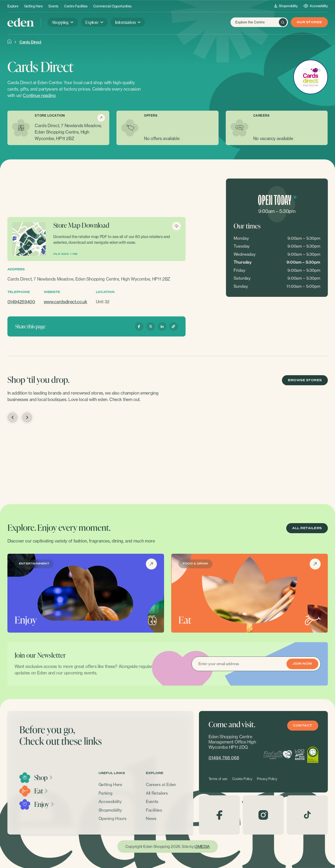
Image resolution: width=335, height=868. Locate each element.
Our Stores (309, 22)
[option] (45, 461)
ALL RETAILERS (307, 528)
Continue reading (39, 95)
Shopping (60, 22)
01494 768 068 (224, 758)
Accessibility (316, 6)
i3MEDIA (202, 846)
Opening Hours (113, 818)
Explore (13, 6)
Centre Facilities (76, 6)
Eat (41, 791)
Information (125, 22)
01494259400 (21, 302)
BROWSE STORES (305, 380)
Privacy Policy (267, 779)
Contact (303, 726)
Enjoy (44, 804)
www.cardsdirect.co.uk (66, 302)
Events (53, 6)
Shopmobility (286, 6)
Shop (44, 777)
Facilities (154, 810)
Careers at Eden (161, 784)
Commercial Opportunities (112, 6)
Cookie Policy (242, 779)
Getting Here (33, 6)
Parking (105, 793)
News (151, 818)
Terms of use (218, 779)
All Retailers (157, 793)
